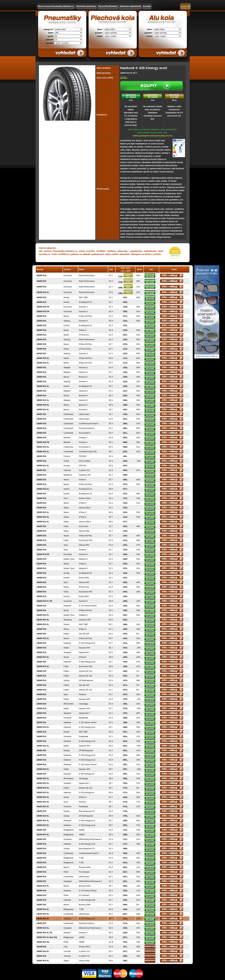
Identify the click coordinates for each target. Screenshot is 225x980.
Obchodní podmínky (86, 6)
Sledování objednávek (130, 6)
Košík (185, 6)
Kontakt (147, 6)
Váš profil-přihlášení (108, 6)
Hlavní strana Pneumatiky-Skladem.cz (56, 6)
